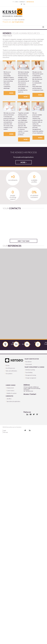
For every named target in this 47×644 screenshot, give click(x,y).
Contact (22, 2)
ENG (17, 2)
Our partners (9, 374)
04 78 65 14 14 (30, 2)
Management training (31, 375)
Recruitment (28, 362)
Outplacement (10, 388)
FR (13, 2)
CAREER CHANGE (11, 385)
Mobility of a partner (12, 393)
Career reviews (10, 391)
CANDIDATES (9, 396)
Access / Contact (30, 394)
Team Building (29, 372)
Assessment (29, 364)
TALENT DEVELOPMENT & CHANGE (34, 367)
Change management (31, 378)
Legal (5, 430)
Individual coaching (30, 370)
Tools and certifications (11, 371)
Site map (6, 432)
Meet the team (24, 241)
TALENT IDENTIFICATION (32, 359)
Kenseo (8, 365)
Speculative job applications (13, 401)
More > (12, 93)
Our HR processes (10, 368)
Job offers (9, 399)
